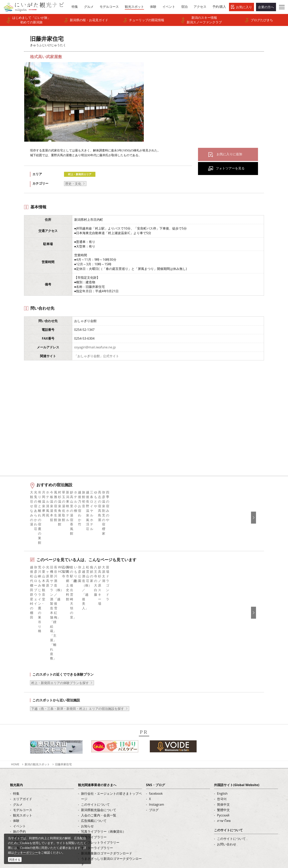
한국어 (222, 734)
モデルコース (23, 745)
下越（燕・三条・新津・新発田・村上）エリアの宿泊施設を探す (78, 643)
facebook (156, 729)
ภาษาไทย (224, 756)
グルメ (18, 739)
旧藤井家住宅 (63, 699)
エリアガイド (23, 734)
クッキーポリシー (26, 852)
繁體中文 (223, 745)
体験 (16, 756)
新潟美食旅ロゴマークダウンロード (107, 788)
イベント (19, 761)
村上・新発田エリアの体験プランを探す (60, 618)
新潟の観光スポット (37, 699)
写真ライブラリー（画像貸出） (103, 767)
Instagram (156, 739)
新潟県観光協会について (99, 745)
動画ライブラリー (94, 772)
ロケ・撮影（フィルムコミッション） (108, 804)
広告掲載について (94, 756)
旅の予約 (19, 767)
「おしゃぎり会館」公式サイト (97, 356)
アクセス (19, 772)
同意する (15, 860)
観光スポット (23, 750)
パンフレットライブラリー (100, 778)
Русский (223, 750)
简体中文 (223, 739)
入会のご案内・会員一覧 (99, 750)
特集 (16, 729)
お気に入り (244, 7)
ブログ (154, 745)
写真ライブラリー (158, 830)
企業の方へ (266, 7)
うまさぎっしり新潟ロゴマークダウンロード (111, 796)
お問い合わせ (227, 779)
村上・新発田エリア (80, 174)
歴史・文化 (73, 184)
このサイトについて (95, 739)
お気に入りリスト (26, 778)
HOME (15, 699)
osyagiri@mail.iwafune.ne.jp (95, 347)
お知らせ (19, 783)
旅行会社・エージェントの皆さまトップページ (111, 731)
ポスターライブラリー (97, 783)
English (222, 729)
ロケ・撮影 (153, 841)
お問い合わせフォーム (235, 841)
